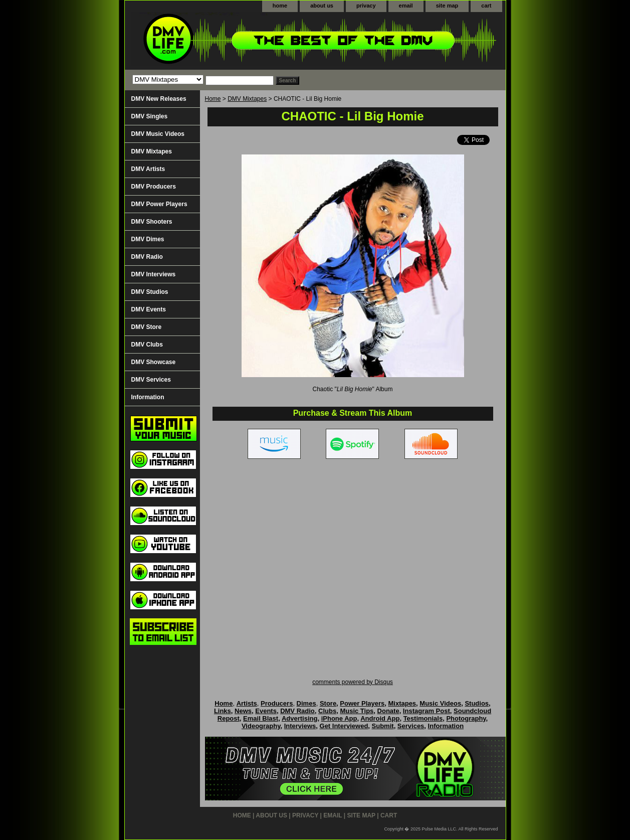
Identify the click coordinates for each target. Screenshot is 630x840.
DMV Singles (150, 116)
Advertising (300, 718)
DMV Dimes (148, 239)
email (406, 6)
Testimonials (423, 718)
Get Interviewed (344, 726)
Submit (383, 726)
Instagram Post (427, 711)
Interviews (300, 726)
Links (223, 711)
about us (322, 6)
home (280, 6)
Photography (466, 718)
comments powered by (353, 682)
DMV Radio (147, 257)
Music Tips (357, 711)
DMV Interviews (154, 274)
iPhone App (339, 718)
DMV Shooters (152, 222)
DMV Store (147, 327)
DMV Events (149, 309)
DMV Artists (148, 169)
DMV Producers (154, 187)
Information (148, 397)
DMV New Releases (159, 99)
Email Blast (261, 718)
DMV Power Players (159, 204)
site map (447, 6)
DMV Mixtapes (247, 99)
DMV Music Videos (158, 134)
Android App (380, 718)
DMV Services (151, 380)
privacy (366, 6)
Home (213, 99)
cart (486, 6)
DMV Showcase (154, 362)
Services (411, 726)
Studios (477, 703)
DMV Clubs (147, 345)
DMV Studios (150, 292)
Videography (261, 726)
